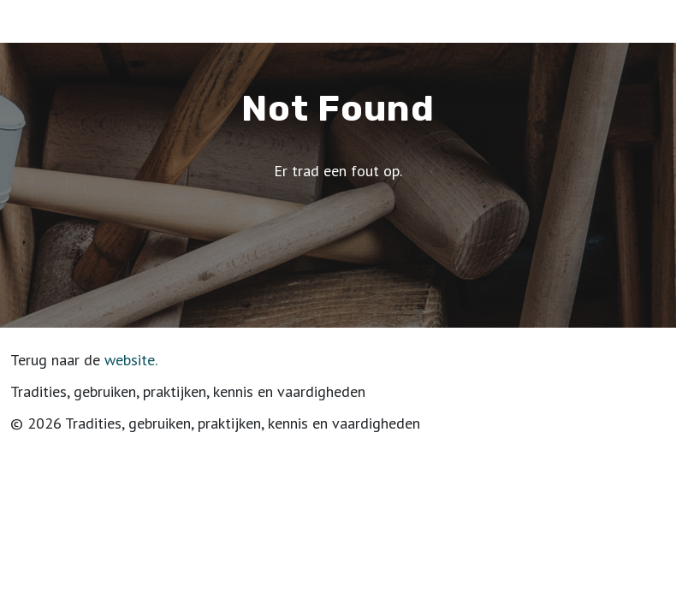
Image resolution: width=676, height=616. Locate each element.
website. (131, 360)
